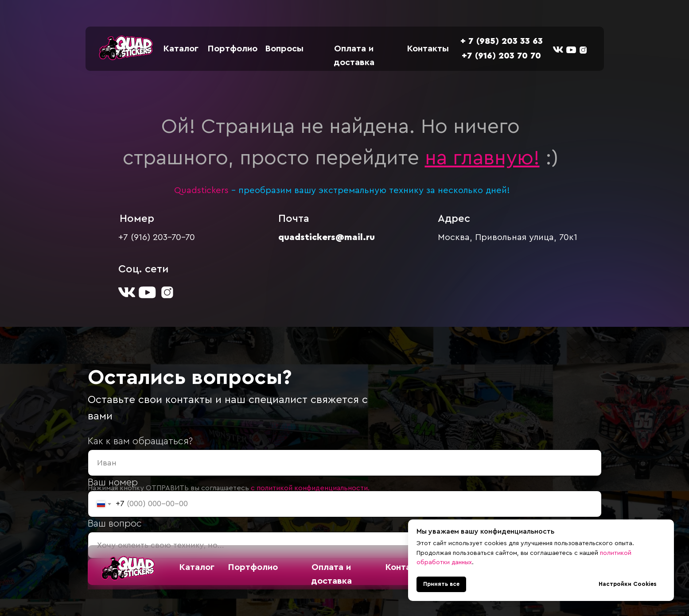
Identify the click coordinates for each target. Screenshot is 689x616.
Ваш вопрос (115, 523)
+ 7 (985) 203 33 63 (502, 41)
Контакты (428, 49)
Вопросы (284, 49)
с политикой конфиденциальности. (310, 488)
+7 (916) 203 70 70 (501, 56)
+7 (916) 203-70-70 (157, 237)
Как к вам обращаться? (140, 441)
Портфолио (232, 49)
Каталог (181, 49)
